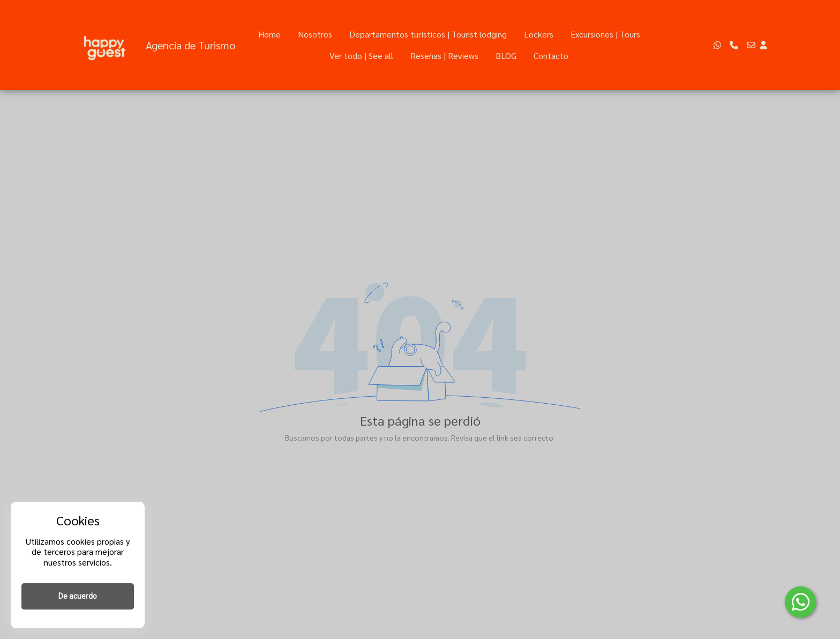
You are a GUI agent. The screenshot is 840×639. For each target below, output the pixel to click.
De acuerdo (78, 596)
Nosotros (315, 34)
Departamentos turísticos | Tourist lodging (428, 34)
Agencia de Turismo (190, 45)
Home (269, 34)
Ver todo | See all (361, 55)
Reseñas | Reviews (444, 55)
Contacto (551, 55)
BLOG (506, 55)
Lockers (539, 34)
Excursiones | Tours (605, 34)
